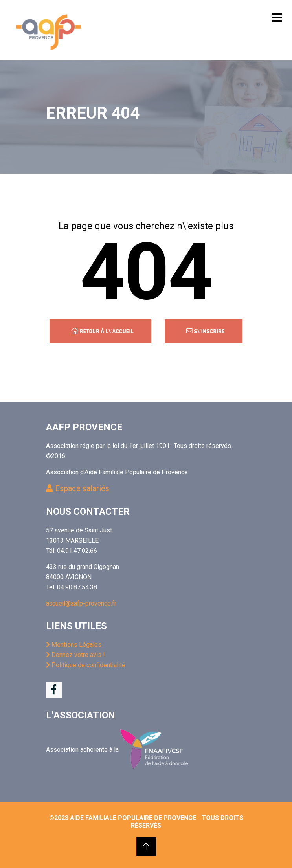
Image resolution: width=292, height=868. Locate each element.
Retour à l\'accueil (102, 331)
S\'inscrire (206, 331)
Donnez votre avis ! (75, 655)
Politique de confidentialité (86, 665)
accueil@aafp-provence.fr (81, 603)
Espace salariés (78, 488)
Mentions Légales (74, 645)
